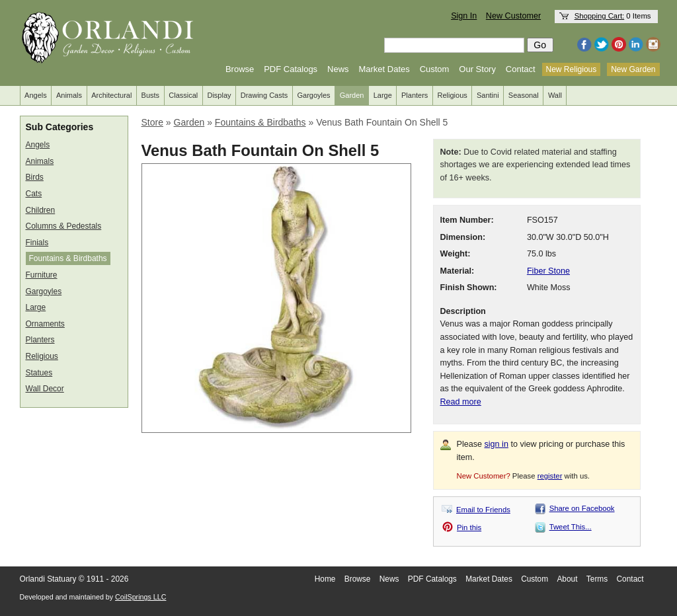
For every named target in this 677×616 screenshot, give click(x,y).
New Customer (513, 16)
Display (219, 95)
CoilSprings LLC (140, 597)
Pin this (469, 527)
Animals (69, 95)
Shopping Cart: (600, 16)
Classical (183, 95)
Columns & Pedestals (64, 226)
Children (41, 210)
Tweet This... (571, 527)
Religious (453, 95)
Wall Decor (45, 389)
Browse (240, 69)
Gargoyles (313, 95)
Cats (34, 194)
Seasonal (524, 95)
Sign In (464, 16)
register (550, 476)
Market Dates (384, 69)
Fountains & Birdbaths (68, 258)
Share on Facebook (582, 508)
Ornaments (45, 324)
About (567, 579)
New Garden (633, 69)
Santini (488, 95)
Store (152, 122)
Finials (37, 243)
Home (325, 579)
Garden (352, 95)
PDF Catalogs (291, 69)
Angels (36, 95)
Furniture (42, 275)
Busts (151, 95)
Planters (415, 95)
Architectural (111, 95)
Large (383, 95)
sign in (497, 444)
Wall (555, 95)
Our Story (477, 69)
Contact (521, 69)
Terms (597, 579)
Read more (461, 402)
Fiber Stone (548, 271)
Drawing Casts (264, 95)
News (338, 69)
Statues (39, 373)
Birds (35, 177)
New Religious (572, 69)
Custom (435, 69)
